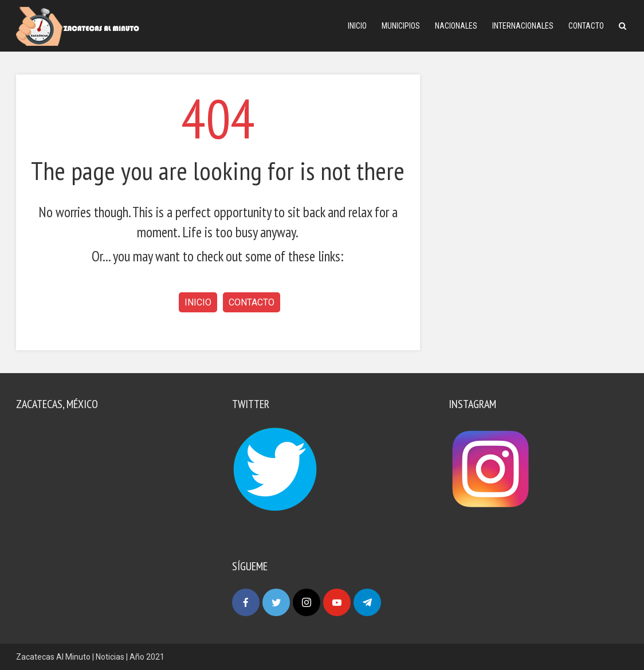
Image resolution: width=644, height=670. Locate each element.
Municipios (401, 26)
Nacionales (456, 26)
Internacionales (523, 26)
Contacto (586, 26)
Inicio (357, 26)
